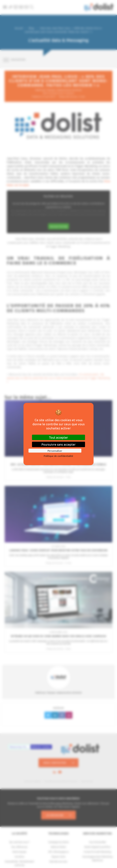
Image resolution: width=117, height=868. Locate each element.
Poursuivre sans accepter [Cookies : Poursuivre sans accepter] (58, 444)
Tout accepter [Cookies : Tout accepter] (58, 437)
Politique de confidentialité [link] (58, 456)
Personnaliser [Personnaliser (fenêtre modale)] (55, 451)
